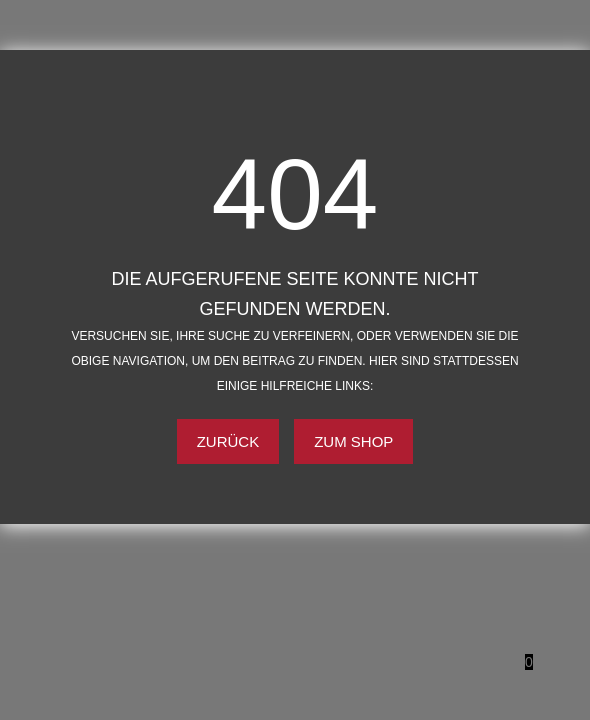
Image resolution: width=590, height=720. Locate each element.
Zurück (228, 441)
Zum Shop (353, 441)
